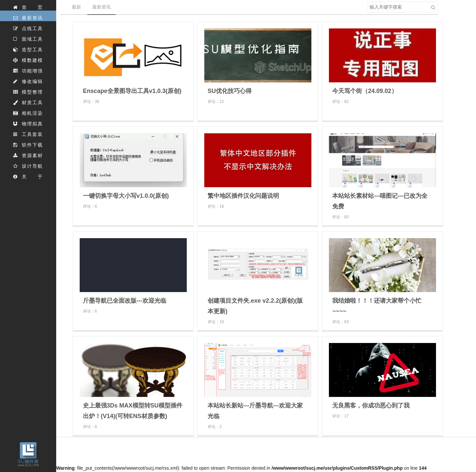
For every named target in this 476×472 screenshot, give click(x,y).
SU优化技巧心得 (230, 91)
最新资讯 (101, 7)
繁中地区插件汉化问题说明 (243, 196)
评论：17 (340, 416)
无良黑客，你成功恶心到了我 (371, 406)
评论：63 (340, 322)
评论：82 (340, 102)
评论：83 (340, 217)
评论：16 (216, 206)
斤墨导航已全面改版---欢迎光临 (125, 301)
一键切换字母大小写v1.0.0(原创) (126, 196)
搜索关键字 (367, 1)
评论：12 (216, 102)
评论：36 (91, 102)
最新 (76, 7)
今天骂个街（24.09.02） (365, 91)
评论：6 (90, 206)
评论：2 (215, 427)
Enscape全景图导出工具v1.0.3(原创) (132, 91)
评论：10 (216, 322)
